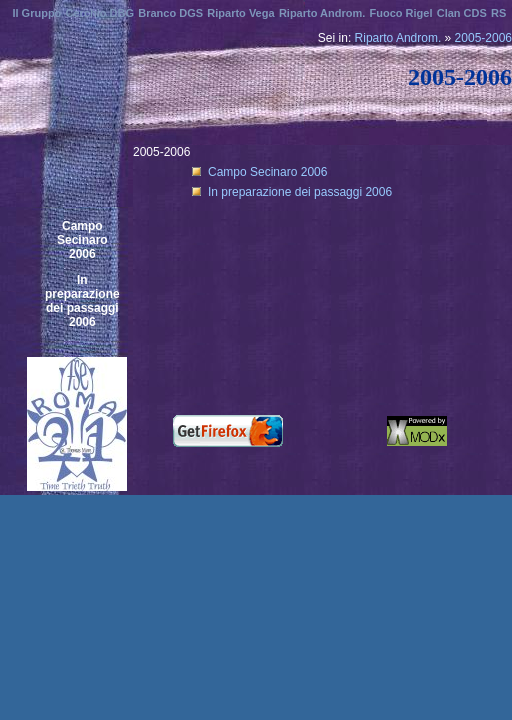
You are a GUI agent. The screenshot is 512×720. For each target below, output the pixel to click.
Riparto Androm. (398, 38)
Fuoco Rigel (401, 13)
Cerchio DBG (100, 13)
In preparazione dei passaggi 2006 (82, 301)
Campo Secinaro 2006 (82, 240)
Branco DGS (170, 13)
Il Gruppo (36, 13)
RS (498, 13)
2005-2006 (483, 38)
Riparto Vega (240, 13)
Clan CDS (462, 13)
